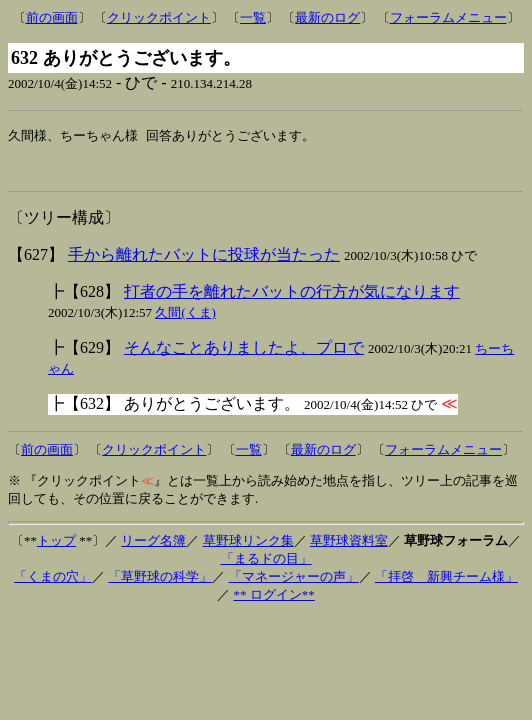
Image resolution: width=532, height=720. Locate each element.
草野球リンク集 (248, 547)
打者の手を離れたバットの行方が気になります (292, 298)
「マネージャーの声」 (294, 583)
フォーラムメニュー (448, 17)
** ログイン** (274, 601)
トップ (56, 547)
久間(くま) (185, 319)
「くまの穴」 (53, 583)
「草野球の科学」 (160, 583)
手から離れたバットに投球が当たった (204, 261)
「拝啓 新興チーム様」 (446, 583)
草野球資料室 (349, 547)
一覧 (253, 17)
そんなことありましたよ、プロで (244, 354)
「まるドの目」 (266, 565)
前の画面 (52, 17)
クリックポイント (159, 17)
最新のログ (327, 17)
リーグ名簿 (153, 547)
